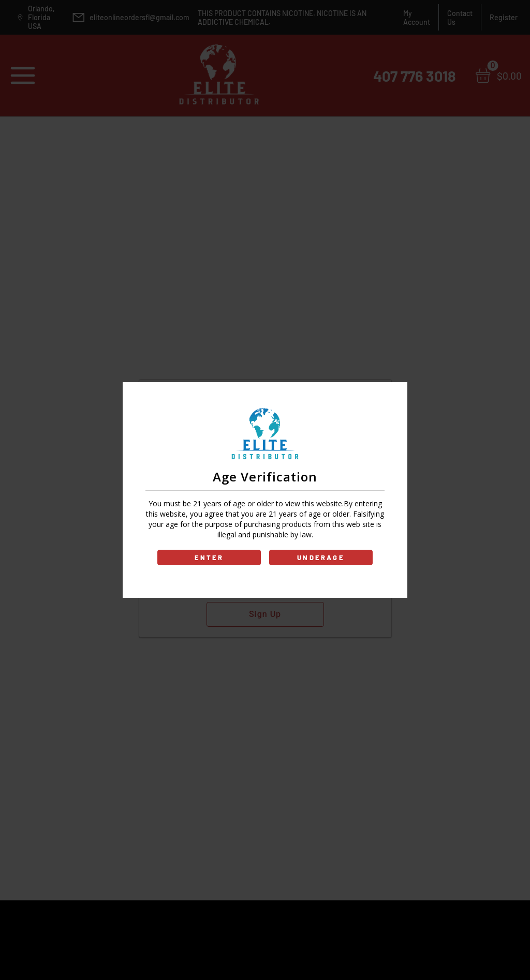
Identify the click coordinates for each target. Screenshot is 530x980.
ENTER (209, 557)
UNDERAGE (321, 557)
